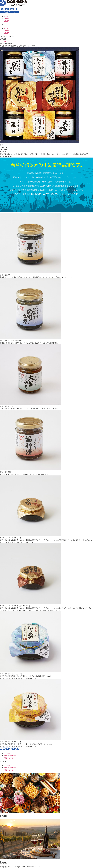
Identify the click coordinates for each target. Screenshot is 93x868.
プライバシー (8, 753)
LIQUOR (6, 21)
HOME (6, 17)
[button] (46, 25)
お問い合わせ (8, 758)
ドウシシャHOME (10, 756)
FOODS (6, 19)
